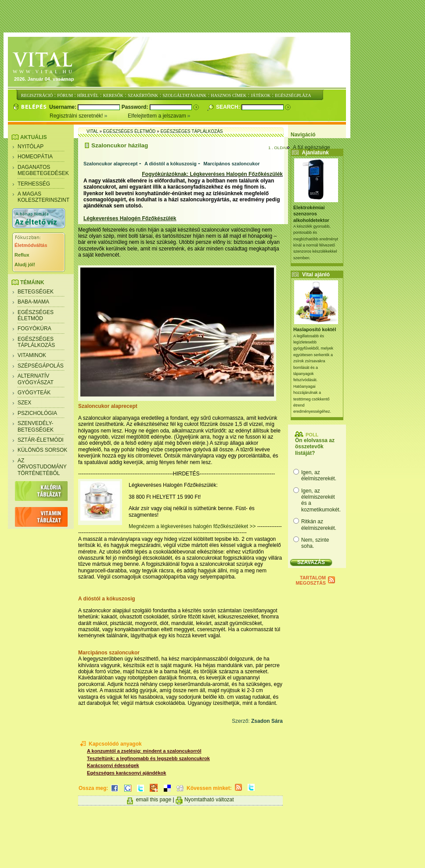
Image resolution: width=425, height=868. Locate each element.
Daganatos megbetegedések (43, 170)
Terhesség (34, 184)
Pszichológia (37, 413)
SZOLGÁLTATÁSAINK (184, 95)
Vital (92, 131)
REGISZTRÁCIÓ (37, 95)
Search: (229, 107)
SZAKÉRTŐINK (143, 95)
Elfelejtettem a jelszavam (159, 116)
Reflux (22, 255)
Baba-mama (33, 302)
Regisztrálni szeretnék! (89, 116)
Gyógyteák (34, 393)
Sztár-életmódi (41, 440)
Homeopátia (35, 157)
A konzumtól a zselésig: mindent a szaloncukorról (144, 751)
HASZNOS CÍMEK (229, 95)
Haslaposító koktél (315, 329)
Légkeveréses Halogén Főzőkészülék (130, 218)
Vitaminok (32, 355)
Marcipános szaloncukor (231, 164)
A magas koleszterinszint (43, 197)
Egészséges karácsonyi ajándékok (126, 773)
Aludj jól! (25, 264)
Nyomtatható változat (209, 800)
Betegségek (36, 292)
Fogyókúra (34, 329)
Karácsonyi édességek (113, 765)
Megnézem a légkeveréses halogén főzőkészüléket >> (193, 526)
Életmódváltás (31, 245)
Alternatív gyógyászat (36, 379)
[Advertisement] (214, 17)
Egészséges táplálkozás (36, 342)
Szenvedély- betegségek (36, 426)
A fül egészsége (312, 147)
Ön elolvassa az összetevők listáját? (315, 447)
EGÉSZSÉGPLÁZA (293, 95)
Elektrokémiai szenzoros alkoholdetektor (311, 214)
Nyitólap (31, 146)
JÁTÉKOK (261, 95)
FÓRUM (65, 95)
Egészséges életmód (36, 315)
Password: (136, 107)
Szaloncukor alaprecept (111, 164)
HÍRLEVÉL (88, 95)
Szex (24, 403)
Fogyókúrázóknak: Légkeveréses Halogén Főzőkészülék (212, 174)
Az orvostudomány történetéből (42, 467)
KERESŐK (113, 95)
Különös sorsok (42, 450)
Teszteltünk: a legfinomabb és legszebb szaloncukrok (148, 758)
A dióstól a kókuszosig (171, 164)
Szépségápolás (41, 366)
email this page (153, 800)
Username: (63, 107)
